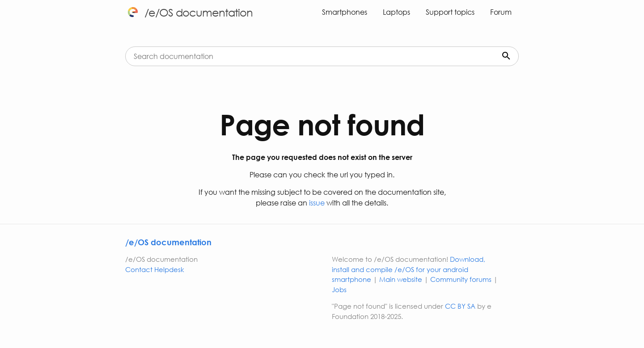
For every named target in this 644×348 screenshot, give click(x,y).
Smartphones (345, 12)
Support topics (450, 12)
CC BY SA (460, 306)
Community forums (461, 279)
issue (316, 203)
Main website (401, 279)
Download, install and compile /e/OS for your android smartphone (409, 269)
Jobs (339, 289)
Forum (501, 12)
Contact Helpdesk (155, 269)
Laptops (396, 12)
